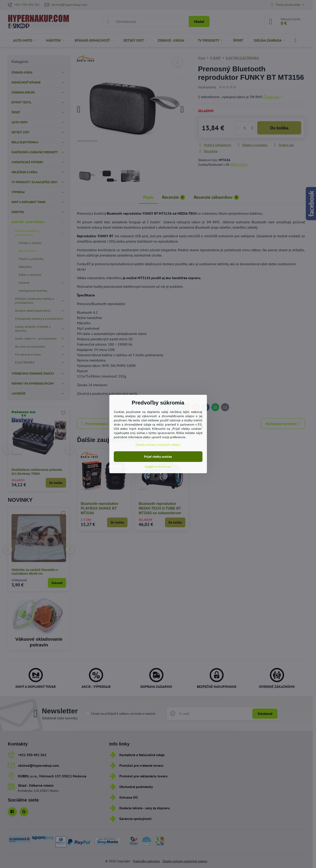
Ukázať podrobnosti (158, 467)
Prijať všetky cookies (158, 457)
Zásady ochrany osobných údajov (158, 445)
